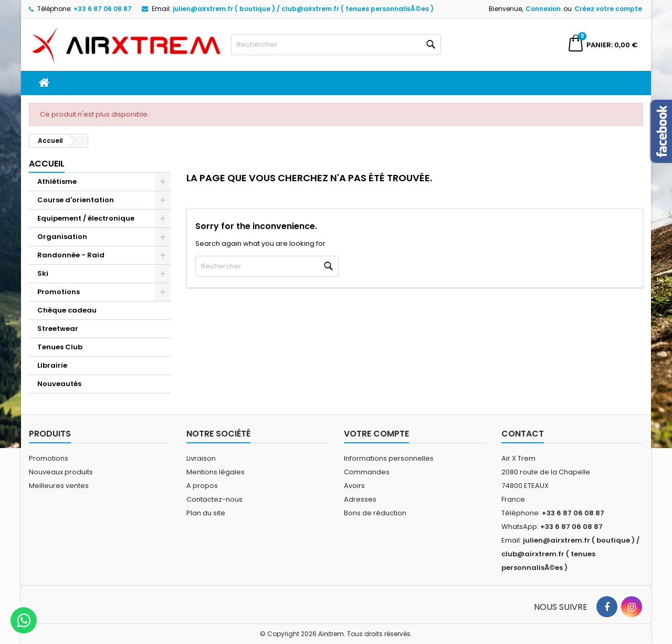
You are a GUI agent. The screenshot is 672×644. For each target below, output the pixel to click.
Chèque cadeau (67, 310)
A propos (202, 486)
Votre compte (376, 434)
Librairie (52, 365)
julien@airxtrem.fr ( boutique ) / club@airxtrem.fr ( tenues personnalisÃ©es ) (303, 9)
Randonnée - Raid (71, 255)
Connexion (543, 9)
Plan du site (206, 513)
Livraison (201, 458)
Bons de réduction (375, 513)
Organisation (62, 237)
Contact (523, 434)
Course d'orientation (76, 200)
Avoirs (354, 486)
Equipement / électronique (86, 218)
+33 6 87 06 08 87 (103, 9)
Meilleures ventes (59, 486)
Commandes (367, 472)
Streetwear (58, 329)
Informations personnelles (389, 458)
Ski (43, 273)
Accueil (47, 164)
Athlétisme (57, 181)
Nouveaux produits (61, 472)
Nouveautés (59, 384)
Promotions (59, 292)
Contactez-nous (214, 499)
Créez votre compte (608, 9)
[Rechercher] (336, 45)
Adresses (360, 499)
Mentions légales (216, 472)
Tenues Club (60, 347)
